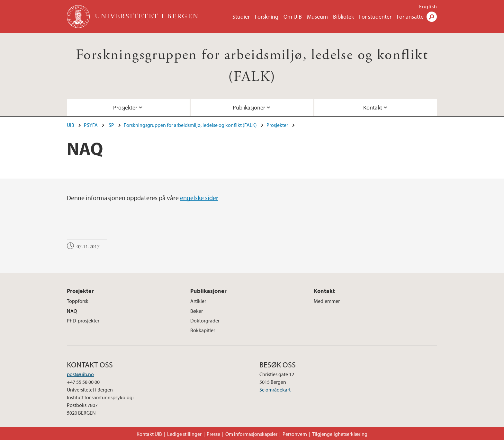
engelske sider (199, 198)
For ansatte (410, 17)
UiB (71, 125)
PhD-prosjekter (83, 321)
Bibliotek (343, 17)
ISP (111, 125)
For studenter (375, 17)
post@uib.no (80, 374)
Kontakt (373, 107)
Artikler (198, 301)
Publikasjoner (249, 107)
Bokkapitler (203, 330)
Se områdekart (275, 390)
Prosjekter (125, 107)
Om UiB (293, 17)
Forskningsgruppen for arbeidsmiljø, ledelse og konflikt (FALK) (190, 125)
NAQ (72, 311)
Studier (241, 17)
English (428, 6)
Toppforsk (78, 301)
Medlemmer (327, 301)
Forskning (267, 17)
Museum (317, 17)
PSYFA (91, 125)
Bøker (197, 311)
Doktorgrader (205, 321)
